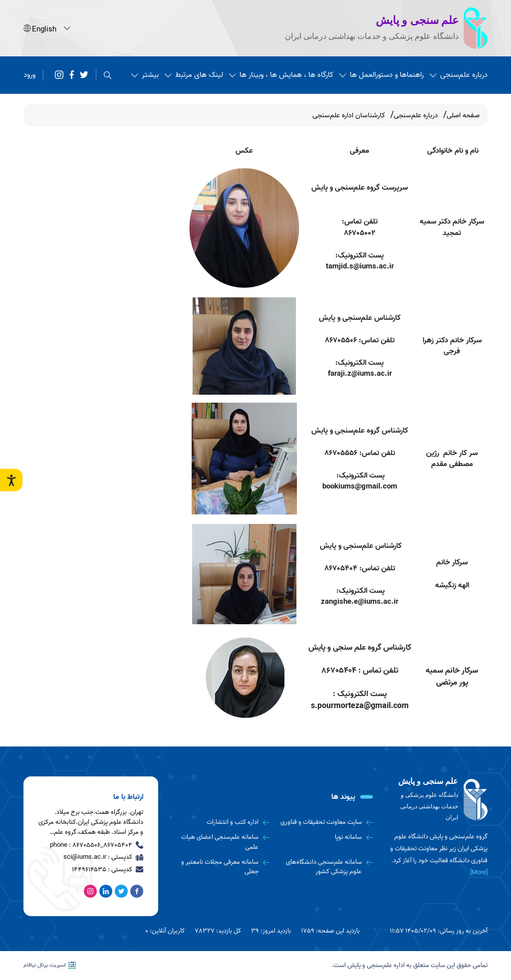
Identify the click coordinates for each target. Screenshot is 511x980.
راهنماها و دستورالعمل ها (382, 74)
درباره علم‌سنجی (459, 74)
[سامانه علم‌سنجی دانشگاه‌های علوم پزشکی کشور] (325, 867)
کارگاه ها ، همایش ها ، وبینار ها (281, 74)
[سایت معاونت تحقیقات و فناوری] (325, 822)
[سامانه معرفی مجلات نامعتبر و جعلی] (221, 867)
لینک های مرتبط (194, 74)
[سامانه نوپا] (325, 837)
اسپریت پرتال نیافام (50, 965)
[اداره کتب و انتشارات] (221, 822)
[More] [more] (479, 872)
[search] (108, 75)
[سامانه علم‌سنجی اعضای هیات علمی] (221, 842)
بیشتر (145, 74)
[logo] (438, 800)
